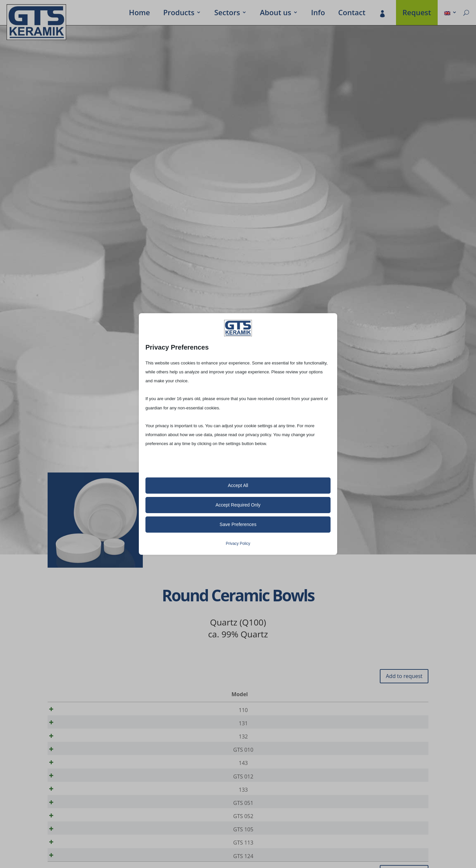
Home (139, 14)
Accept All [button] (238, 485)
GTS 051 (74, 819)
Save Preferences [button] (238, 524)
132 (74, 741)
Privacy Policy (238, 544)
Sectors (227, 14)
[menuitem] (451, 14)
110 (74, 710)
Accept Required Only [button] (238, 505)
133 (74, 803)
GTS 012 (74, 788)
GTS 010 (74, 757)
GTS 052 (74, 834)
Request (417, 14)
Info (318, 14)
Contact (352, 14)
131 (74, 726)
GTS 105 (74, 850)
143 (74, 772)
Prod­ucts (179, 14)
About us (276, 14)
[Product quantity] (401, 710)
